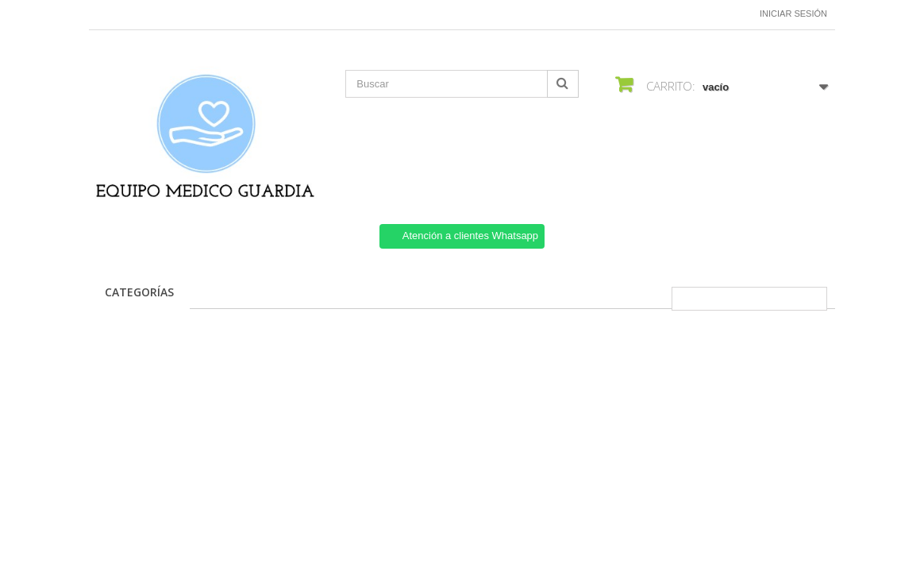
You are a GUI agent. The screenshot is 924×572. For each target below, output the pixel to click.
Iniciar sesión (793, 14)
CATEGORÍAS (139, 292)
